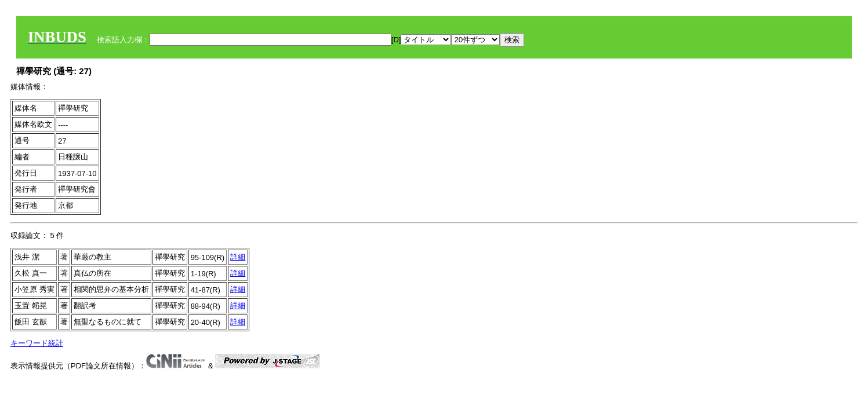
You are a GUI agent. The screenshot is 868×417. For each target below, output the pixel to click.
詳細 (238, 257)
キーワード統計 (37, 343)
